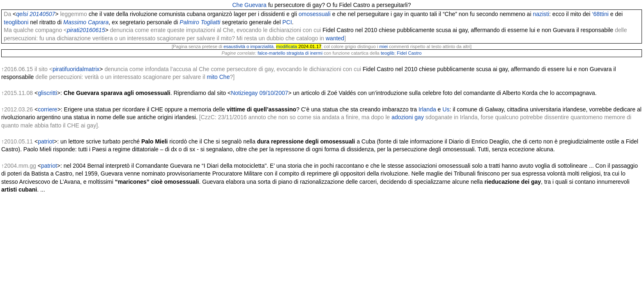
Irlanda (427, 109)
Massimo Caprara (86, 22)
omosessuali (315, 14)
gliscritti (47, 93)
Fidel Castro (409, 53)
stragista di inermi (304, 53)
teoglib (388, 53)
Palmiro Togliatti (200, 22)
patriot (46, 141)
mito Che (218, 77)
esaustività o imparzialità (248, 46)
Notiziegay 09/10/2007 (259, 93)
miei (384, 46)
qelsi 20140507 (36, 14)
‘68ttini (600, 14)
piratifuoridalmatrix (76, 69)
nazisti (541, 14)
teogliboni (16, 22)
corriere (47, 109)
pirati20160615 (86, 30)
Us (446, 109)
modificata (286, 46)
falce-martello (271, 53)
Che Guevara (249, 5)
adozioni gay (408, 117)
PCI (287, 22)
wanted (335, 38)
